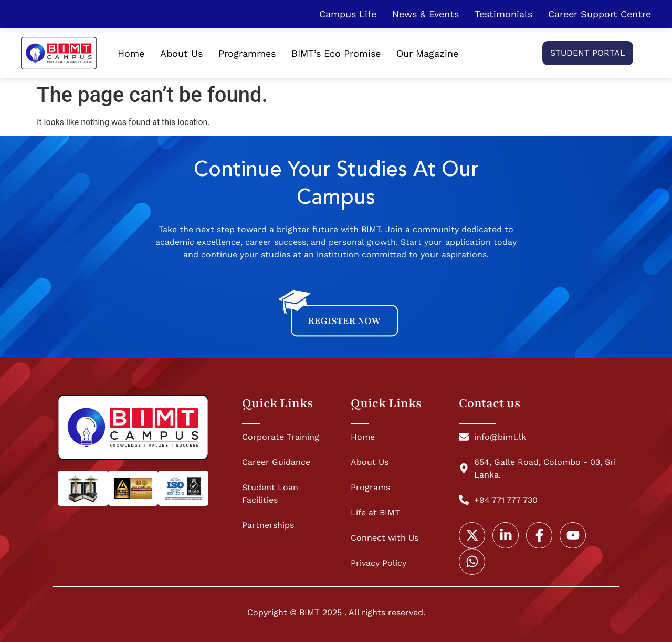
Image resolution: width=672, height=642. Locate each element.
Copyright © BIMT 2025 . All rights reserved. (336, 612)
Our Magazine (427, 53)
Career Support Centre (600, 14)
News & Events (426, 14)
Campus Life (348, 14)
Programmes (247, 53)
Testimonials (503, 14)
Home (131, 53)
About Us (181, 53)
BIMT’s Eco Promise (336, 53)
